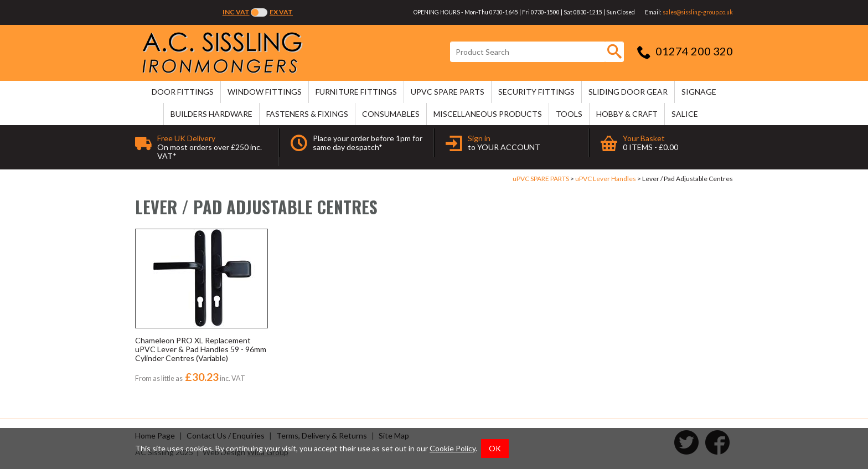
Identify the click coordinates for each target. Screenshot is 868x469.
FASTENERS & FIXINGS (307, 114)
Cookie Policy (453, 448)
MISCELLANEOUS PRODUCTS (488, 114)
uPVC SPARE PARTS (448, 92)
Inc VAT (236, 12)
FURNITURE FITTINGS (356, 92)
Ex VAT (281, 12)
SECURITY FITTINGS (536, 92)
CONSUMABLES (391, 114)
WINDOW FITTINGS (265, 92)
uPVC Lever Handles (606, 179)
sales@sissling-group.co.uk (698, 12)
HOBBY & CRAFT (627, 114)
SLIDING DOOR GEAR (628, 92)
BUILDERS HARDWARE (211, 114)
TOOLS (569, 114)
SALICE (685, 114)
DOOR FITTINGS (183, 92)
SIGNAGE (699, 92)
